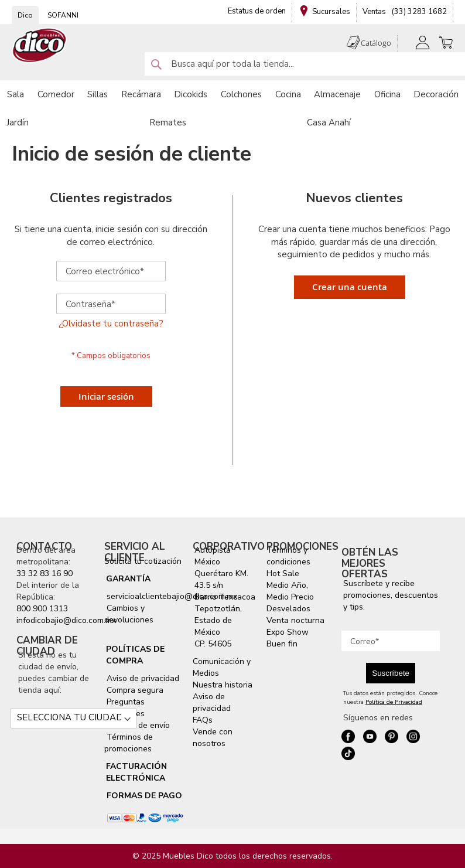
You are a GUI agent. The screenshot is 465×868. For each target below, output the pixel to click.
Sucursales (331, 12)
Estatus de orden (257, 11)
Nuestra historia (223, 685)
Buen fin (282, 644)
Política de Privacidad (394, 702)
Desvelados (288, 609)
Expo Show (288, 632)
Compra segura (134, 690)
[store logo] (40, 45)
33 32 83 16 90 (45, 573)
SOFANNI (63, 15)
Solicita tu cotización (143, 561)
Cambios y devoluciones (129, 614)
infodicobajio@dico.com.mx (66, 620)
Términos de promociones (129, 743)
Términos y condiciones (288, 556)
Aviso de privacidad (142, 678)
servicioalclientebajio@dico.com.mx (172, 596)
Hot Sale (283, 573)
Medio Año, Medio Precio (290, 591)
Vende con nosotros (213, 738)
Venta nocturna (295, 620)
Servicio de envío (137, 725)
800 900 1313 (42, 609)
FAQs (203, 720)
